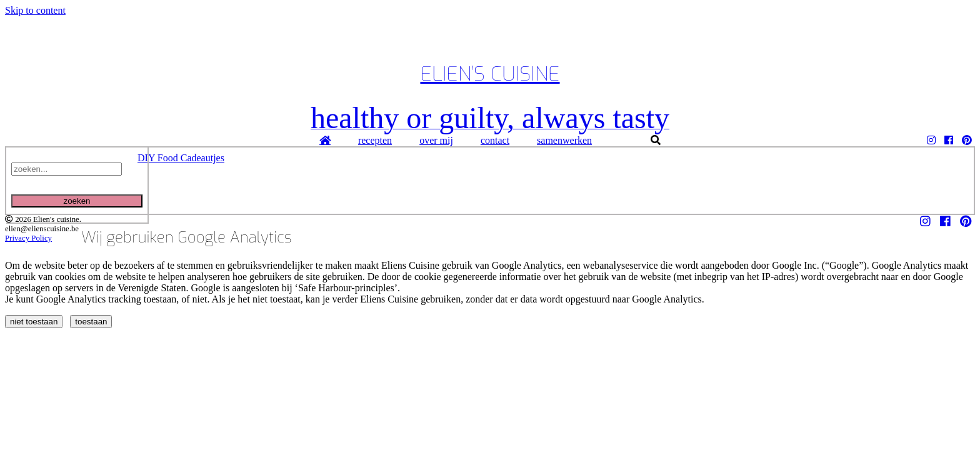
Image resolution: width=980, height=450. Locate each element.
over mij (436, 140)
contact (495, 140)
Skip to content (35, 10)
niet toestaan (34, 322)
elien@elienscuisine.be (42, 229)
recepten (375, 140)
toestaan (91, 322)
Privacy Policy (28, 238)
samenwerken (564, 140)
